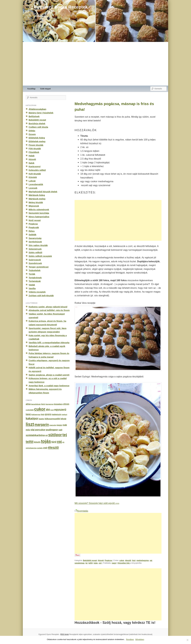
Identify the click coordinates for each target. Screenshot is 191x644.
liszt (134, 560)
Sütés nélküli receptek (40, 256)
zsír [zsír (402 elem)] (45, 448)
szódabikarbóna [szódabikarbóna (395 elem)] (35, 435)
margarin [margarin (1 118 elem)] (42, 425)
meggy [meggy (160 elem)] (59, 425)
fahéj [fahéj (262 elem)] (28, 414)
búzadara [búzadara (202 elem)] (58, 404)
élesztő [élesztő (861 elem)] (53, 447)
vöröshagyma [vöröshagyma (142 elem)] (31, 448)
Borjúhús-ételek (37, 123)
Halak (32, 156)
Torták (32, 274)
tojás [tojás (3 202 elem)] (46, 441)
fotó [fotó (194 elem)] (43, 414)
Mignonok (34, 206)
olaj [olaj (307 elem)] (33, 430)
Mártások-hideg (37, 195)
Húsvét (101, 560)
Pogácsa (108, 560)
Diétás (32, 131)
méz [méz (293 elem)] (28, 430)
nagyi (114, 563)
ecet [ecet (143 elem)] (52, 410)
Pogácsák (34, 227)
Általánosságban (37, 109)
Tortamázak (35, 281)
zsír (100, 563)
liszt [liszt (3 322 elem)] (30, 424)
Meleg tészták (36, 202)
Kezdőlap (31, 89)
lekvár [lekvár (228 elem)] (63, 419)
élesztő (128, 560)
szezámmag (80, 563)
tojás (96, 563)
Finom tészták (36, 145)
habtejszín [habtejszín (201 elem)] (57, 414)
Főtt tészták (35, 149)
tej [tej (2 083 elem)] (65, 435)
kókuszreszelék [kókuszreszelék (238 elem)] (52, 419)
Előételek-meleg (37, 141)
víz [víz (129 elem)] (63, 442)
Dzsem (32, 134)
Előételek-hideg (37, 138)
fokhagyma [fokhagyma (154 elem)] (36, 414)
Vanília (32, 288)
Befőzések (34, 116)
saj (151, 560)
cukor (122, 560)
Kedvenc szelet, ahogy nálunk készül (48, 307)
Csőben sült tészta (38, 127)
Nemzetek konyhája (39, 213)
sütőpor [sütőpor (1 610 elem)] (55, 435)
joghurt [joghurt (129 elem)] (64, 414)
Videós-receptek (37, 292)
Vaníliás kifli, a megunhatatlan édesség (49, 343)
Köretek (33, 177)
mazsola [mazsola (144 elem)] (53, 425)
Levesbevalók (36, 184)
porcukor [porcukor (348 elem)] (40, 430)
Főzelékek (34, 152)
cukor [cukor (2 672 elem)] (40, 409)
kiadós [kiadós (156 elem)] (41, 419)
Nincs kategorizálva (39, 217)
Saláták (32, 235)
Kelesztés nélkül (37, 170)
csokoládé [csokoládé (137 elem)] (30, 410)
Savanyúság (35, 238)
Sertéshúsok (35, 242)
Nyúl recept (35, 220)
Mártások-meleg (37, 199)
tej (86, 563)
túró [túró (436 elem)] (54, 442)
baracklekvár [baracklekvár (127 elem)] (36, 404)
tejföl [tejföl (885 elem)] (30, 442)
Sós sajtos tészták (38, 245)
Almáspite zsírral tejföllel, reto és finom (49, 310)
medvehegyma (143, 560)
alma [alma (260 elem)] (28, 404)
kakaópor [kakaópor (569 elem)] (32, 418)
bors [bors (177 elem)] (43, 404)
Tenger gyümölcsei (39, 267)
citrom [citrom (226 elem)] (66, 404)
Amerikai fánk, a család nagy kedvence (49, 386)
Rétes (32, 231)
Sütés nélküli (35, 252)
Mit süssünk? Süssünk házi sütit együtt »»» (97, 503)
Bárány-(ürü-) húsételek (41, 113)
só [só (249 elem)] (46, 435)
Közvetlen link (124, 563)
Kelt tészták (35, 174)
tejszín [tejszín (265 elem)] (37, 442)
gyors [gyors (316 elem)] (48, 414)
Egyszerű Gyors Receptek (61, 7)
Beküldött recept (90, 560)
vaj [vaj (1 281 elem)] (59, 441)
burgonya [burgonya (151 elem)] (49, 404)
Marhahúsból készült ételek (43, 192)
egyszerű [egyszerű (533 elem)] (60, 409)
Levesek (33, 188)
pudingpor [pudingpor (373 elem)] (52, 430)
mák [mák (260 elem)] (65, 425)
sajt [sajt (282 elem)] (60, 430)
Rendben (130, 639)
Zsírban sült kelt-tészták (41, 296)
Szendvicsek (35, 263)
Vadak (32, 285)
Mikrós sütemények (39, 210)
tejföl (90, 563)
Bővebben (140, 639)
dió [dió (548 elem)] (48, 409)
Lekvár (32, 181)
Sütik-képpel (45, 89)
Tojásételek (35, 270)
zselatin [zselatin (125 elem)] (40, 448)
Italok (32, 163)
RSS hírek (65, 634)
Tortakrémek (35, 278)
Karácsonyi (35, 166)
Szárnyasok (35, 260)
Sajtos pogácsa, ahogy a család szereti (49, 375)
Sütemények (35, 249)
